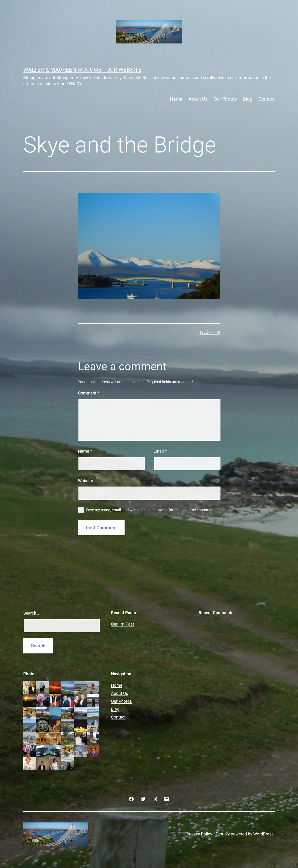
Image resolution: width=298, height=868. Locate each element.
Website (86, 481)
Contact (267, 99)
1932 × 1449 (210, 332)
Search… (31, 613)
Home (176, 99)
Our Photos (225, 99)
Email (160, 451)
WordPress (263, 834)
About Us (198, 99)
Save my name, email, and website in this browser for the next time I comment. (151, 510)
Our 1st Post (123, 624)
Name (85, 451)
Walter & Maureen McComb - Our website (82, 70)
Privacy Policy (199, 834)
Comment (89, 393)
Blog (248, 99)
